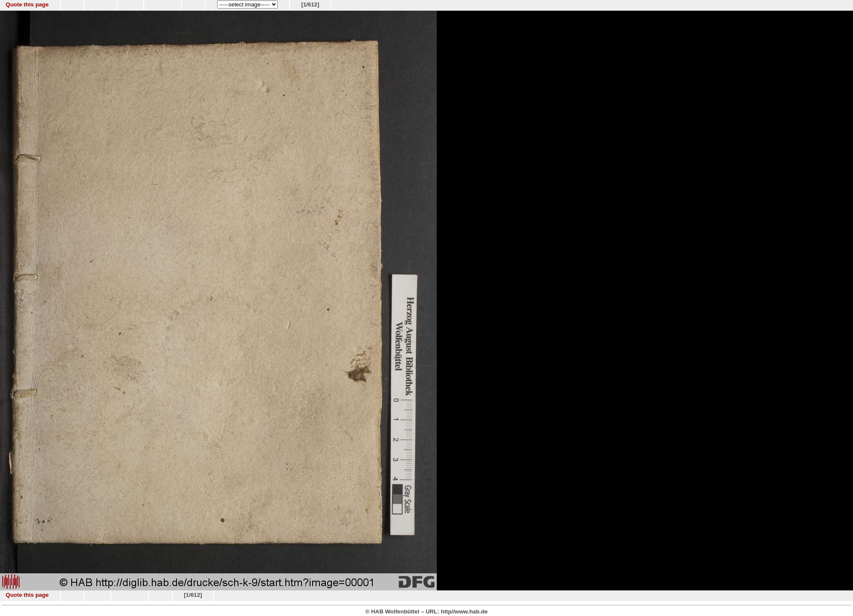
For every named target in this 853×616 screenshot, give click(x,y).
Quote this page (27, 4)
